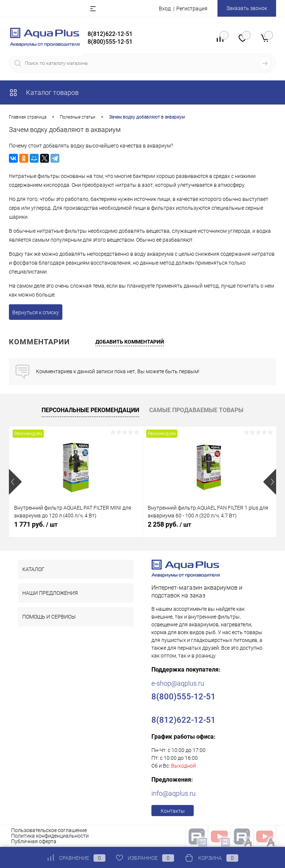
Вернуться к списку (36, 312)
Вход (165, 9)
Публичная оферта (34, 841)
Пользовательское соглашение (49, 830)
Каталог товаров (44, 92)
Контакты (173, 811)
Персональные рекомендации (90, 410)
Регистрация (192, 9)
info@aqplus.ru (173, 793)
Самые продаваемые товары (196, 410)
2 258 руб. (169, 524)
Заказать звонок (247, 8)
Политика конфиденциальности (50, 836)
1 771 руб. (36, 524)
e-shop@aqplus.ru (178, 683)
